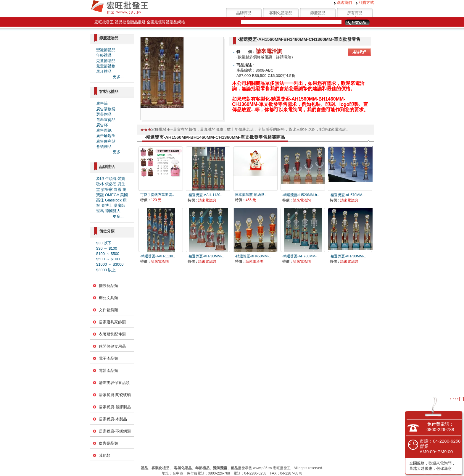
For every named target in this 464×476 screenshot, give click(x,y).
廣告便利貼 (106, 141)
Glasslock (113, 200)
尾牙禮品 (104, 71)
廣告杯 (102, 125)
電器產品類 (108, 371)
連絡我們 (343, 3)
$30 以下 (104, 243)
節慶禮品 (318, 13)
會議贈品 (104, 147)
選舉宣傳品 (106, 120)
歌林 (100, 184)
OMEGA (112, 195)
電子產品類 (108, 358)
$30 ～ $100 (107, 248)
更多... (118, 77)
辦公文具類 (108, 298)
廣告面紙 (104, 130)
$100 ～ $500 (108, 254)
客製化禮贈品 (281, 13)
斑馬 (100, 211)
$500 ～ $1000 (109, 259)
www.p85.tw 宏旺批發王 (272, 468)
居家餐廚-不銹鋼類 (115, 431)
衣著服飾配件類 (112, 334)
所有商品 (355, 13)
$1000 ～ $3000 (110, 264)
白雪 (117, 189)
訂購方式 (365, 3)
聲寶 (121, 179)
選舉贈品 (104, 114)
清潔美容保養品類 (114, 383)
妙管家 (107, 189)
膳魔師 (119, 205)
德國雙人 (113, 211)
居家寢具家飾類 (112, 322)
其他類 (105, 455)
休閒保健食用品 (112, 346)
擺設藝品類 (108, 286)
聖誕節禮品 (106, 50)
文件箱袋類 (108, 310)
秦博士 (107, 205)
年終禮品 (104, 55)
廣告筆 (102, 103)
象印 (100, 179)
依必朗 (111, 184)
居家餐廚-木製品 (113, 419)
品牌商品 (244, 13)
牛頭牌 (111, 179)
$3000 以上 (106, 270)
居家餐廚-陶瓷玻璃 (115, 395)
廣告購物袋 (106, 109)
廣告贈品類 (108, 443)
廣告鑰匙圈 (106, 136)
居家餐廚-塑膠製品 (115, 407)
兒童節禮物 (106, 66)
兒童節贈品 (106, 61)
